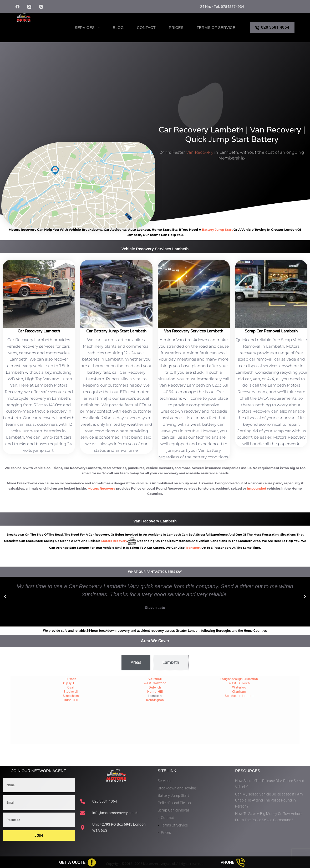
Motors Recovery (101, 488)
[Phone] (233, 862)
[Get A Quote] (77, 862)
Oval (71, 687)
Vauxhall (155, 679)
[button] (5, 597)
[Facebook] (17, 7)
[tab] (136, 662)
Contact (146, 27)
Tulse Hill (71, 700)
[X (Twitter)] (29, 7)
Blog (118, 27)
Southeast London (239, 696)
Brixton (71, 679)
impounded (256, 488)
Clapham (239, 692)
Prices (176, 27)
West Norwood (155, 683)
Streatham (71, 696)
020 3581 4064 (272, 27)
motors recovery (114, 541)
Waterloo (239, 687)
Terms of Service (216, 27)
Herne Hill (155, 692)
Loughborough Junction (239, 679)
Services (88, 28)
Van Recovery (200, 152)
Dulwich (155, 687)
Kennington (155, 700)
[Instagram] (41, 7)
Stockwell (71, 692)
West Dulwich (239, 683)
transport (193, 548)
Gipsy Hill (71, 683)
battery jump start (217, 230)
